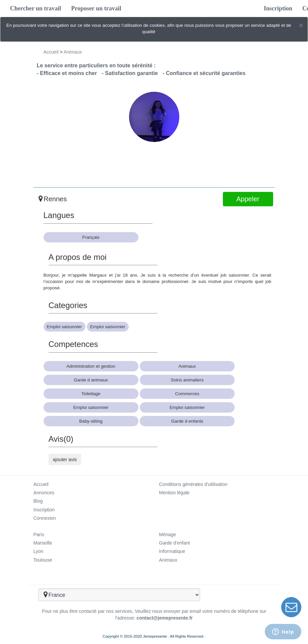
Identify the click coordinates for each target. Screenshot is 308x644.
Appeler (248, 199)
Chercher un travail (36, 8)
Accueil (51, 52)
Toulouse (43, 560)
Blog (38, 501)
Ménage (168, 534)
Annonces (44, 493)
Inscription (278, 8)
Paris (39, 534)
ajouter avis (65, 459)
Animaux (73, 52)
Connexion (45, 518)
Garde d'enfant (175, 543)
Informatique (172, 551)
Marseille (43, 543)
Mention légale (174, 493)
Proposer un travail (96, 8)
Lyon (39, 551)
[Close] (301, 25)
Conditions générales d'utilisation (193, 484)
